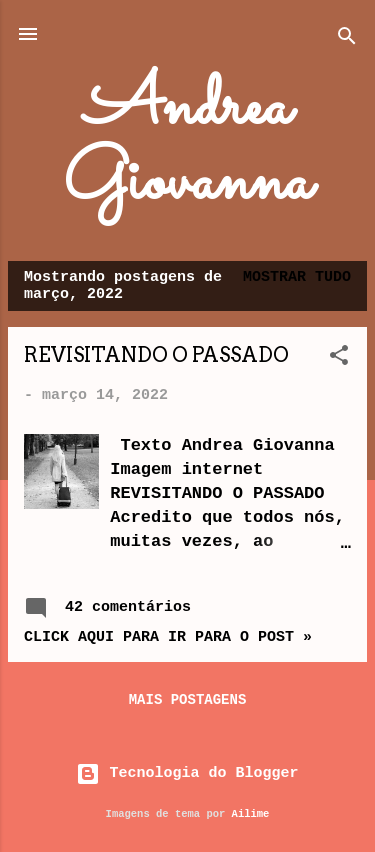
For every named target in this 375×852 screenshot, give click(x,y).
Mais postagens (188, 700)
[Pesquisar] (347, 40)
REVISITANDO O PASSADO (156, 355)
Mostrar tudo (297, 277)
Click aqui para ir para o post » (168, 637)
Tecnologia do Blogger (187, 773)
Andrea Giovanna (187, 146)
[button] (339, 359)
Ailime (251, 814)
